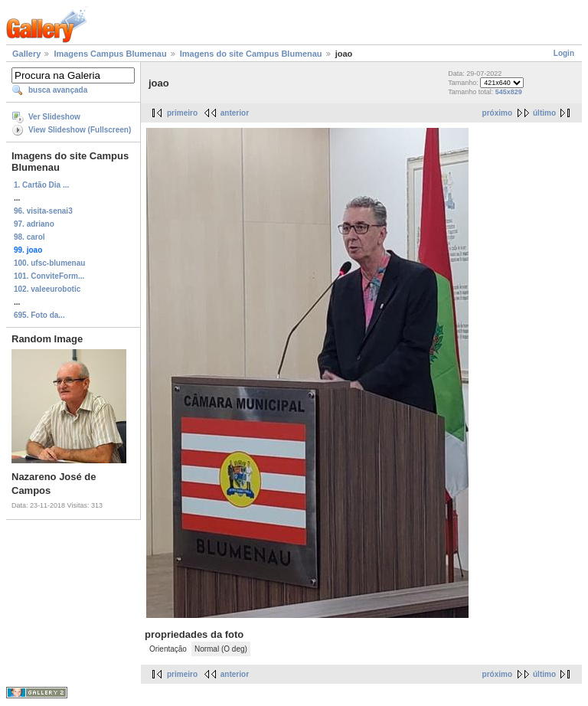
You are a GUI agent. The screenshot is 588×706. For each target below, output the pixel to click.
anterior (235, 113)
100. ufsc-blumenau (49, 263)
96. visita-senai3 (43, 211)
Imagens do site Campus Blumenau (251, 54)
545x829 (509, 92)
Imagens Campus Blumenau (110, 54)
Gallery (26, 54)
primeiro (182, 113)
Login (564, 53)
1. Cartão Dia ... (41, 185)
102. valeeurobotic (47, 289)
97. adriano (34, 224)
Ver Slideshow (54, 117)
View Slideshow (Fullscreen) (80, 130)
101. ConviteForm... (49, 276)
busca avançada (58, 90)
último (544, 113)
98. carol (29, 237)
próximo (497, 113)
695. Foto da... (39, 315)
